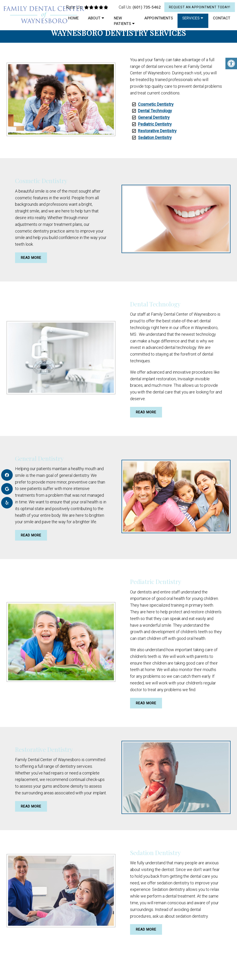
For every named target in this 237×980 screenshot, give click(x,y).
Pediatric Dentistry (155, 124)
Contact (222, 18)
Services (191, 18)
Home (73, 18)
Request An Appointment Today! (200, 7)
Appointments (159, 18)
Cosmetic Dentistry (156, 104)
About (94, 18)
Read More (31, 258)
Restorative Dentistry (157, 131)
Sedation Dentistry (155, 138)
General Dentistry (154, 117)
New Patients (122, 21)
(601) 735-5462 (147, 7)
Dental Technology (155, 111)
